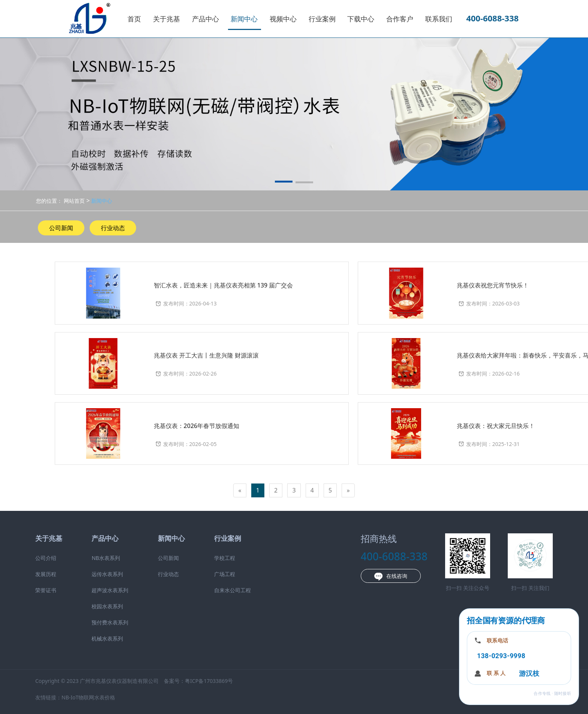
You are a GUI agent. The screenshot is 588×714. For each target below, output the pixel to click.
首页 (134, 19)
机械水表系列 (107, 638)
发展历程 (46, 574)
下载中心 (361, 19)
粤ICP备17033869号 (209, 681)
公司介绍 (46, 558)
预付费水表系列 (110, 622)
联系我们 (439, 19)
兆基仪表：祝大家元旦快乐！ (496, 426)
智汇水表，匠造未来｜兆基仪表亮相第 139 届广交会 (223, 285)
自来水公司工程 (232, 590)
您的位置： (49, 201)
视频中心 (283, 19)
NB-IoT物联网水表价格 (88, 697)
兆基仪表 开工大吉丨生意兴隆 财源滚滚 (206, 355)
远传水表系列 (107, 574)
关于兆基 (166, 19)
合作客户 (400, 19)
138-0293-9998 (501, 656)
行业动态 (113, 228)
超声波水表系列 (110, 590)
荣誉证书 (46, 590)
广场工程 (225, 574)
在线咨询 (391, 576)
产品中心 (205, 19)
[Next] (348, 490)
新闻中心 (244, 19)
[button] (284, 183)
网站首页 (74, 201)
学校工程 (225, 558)
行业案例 (322, 19)
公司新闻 (61, 228)
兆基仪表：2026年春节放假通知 (197, 426)
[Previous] (240, 490)
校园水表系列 (107, 606)
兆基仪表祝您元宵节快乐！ (493, 285)
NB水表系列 (106, 558)
